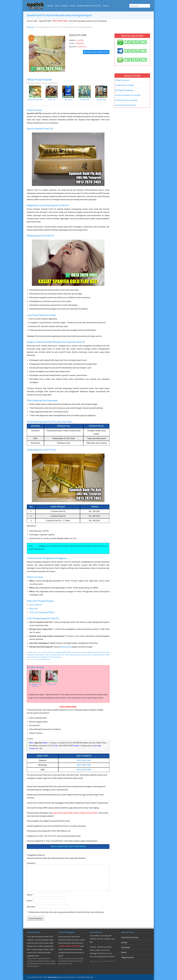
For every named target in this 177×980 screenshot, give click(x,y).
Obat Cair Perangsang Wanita (42, 612)
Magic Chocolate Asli (35, 93)
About (57, 6)
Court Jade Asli (36, 604)
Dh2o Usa (52, 93)
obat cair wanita (82, 652)
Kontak (72, 6)
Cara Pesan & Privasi (130, 937)
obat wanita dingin (71, 655)
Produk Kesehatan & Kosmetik (128, 95)
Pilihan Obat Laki (122, 80)
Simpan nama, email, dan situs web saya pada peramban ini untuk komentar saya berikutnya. (66, 912)
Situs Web (31, 907)
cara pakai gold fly (46, 652)
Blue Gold (68, 93)
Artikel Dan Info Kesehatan (126, 100)
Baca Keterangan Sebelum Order (96, 52)
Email (30, 901)
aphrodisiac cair (35, 652)
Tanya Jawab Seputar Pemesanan (68, 846)
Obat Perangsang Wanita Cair (55, 655)
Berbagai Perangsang (124, 90)
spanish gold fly (32, 657)
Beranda (50, 6)
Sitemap (106, 6)
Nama (30, 895)
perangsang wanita (84, 655)
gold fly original (71, 652)
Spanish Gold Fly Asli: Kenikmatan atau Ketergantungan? (59, 15)
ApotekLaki (66, 647)
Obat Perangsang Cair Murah (97, 652)
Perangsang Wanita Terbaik (100, 655)
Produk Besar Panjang (124, 85)
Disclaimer (65, 6)
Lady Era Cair (52, 678)
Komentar (32, 863)
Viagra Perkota (127, 957)
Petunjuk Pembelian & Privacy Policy (89, 6)
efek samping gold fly (59, 652)
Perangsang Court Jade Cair (35, 679)
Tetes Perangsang (55, 657)
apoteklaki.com (54, 977)
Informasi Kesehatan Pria (126, 105)
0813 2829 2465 (84, 760)
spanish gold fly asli (43, 657)
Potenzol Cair (85, 93)
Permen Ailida (101, 93)
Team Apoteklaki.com (44, 659)
